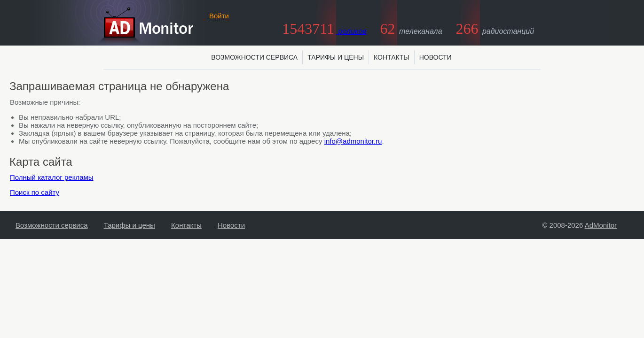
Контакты (392, 57)
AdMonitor (601, 225)
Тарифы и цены (336, 57)
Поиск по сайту (35, 192)
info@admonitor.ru (353, 141)
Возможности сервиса (254, 57)
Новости (436, 57)
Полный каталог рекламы (52, 177)
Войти (219, 16)
